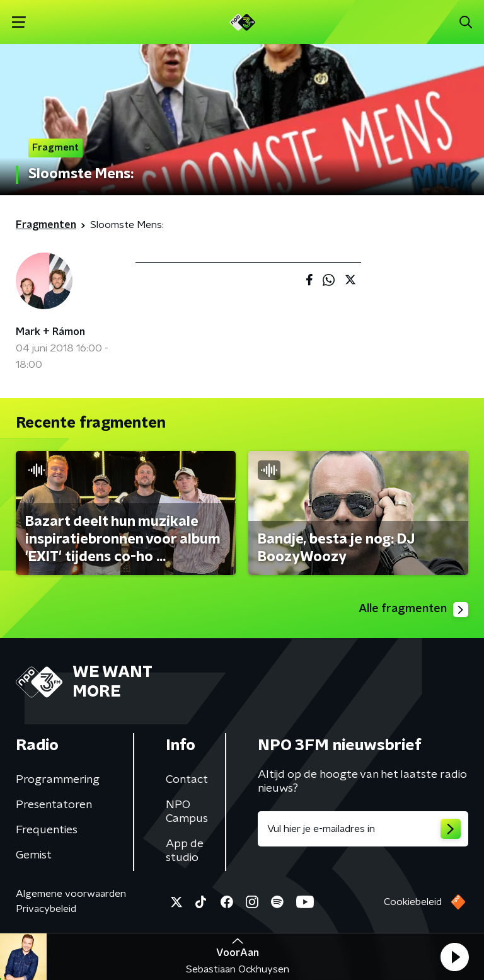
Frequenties (47, 830)
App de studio (185, 851)
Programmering (58, 780)
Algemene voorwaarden (71, 894)
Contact (187, 780)
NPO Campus (187, 812)
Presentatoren (54, 805)
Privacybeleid (46, 909)
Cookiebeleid (413, 902)
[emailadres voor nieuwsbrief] (363, 829)
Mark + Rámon (50, 332)
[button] (454, 957)
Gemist (34, 855)
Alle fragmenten (413, 610)
